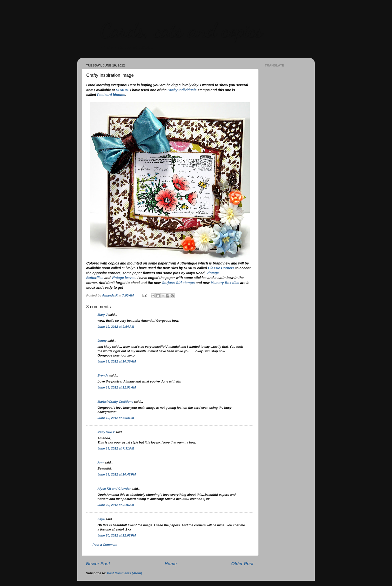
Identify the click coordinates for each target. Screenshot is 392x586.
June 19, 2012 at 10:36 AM (117, 361)
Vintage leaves (123, 278)
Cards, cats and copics (181, 30)
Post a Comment (105, 545)
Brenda (103, 375)
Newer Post (98, 564)
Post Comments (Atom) (124, 573)
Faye (101, 519)
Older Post (242, 564)
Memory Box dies (225, 283)
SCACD (122, 90)
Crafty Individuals (182, 90)
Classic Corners (221, 268)
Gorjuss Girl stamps (178, 283)
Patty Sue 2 (106, 432)
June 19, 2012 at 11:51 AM (117, 387)
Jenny (102, 341)
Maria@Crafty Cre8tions (115, 402)
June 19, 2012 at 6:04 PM (116, 418)
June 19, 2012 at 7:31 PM (116, 448)
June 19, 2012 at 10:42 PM (117, 474)
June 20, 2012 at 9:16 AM (116, 505)
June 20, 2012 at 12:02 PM (117, 535)
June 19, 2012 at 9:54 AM (116, 327)
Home (171, 564)
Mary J (102, 315)
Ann (100, 462)
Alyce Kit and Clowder (114, 489)
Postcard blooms (111, 95)
